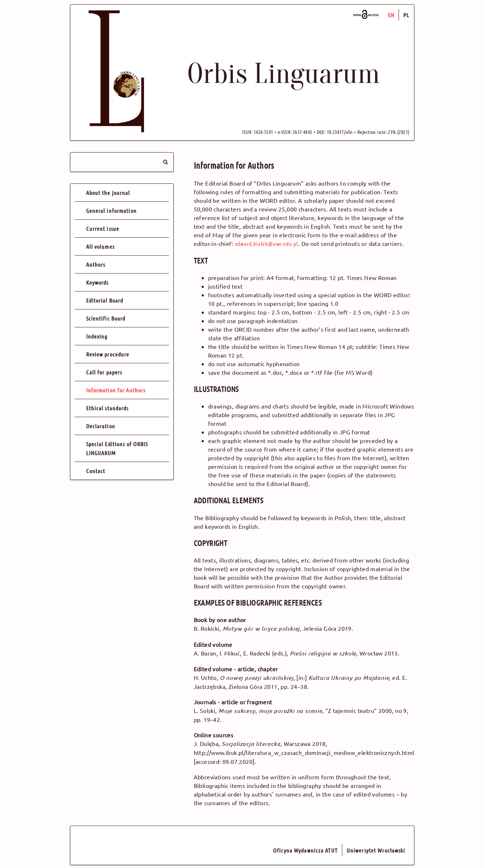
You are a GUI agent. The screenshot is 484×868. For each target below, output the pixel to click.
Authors (96, 264)
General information (111, 211)
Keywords (97, 282)
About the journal (108, 193)
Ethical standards (107, 408)
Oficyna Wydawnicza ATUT (305, 850)
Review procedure (108, 354)
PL (406, 15)
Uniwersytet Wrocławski (376, 850)
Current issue (103, 228)
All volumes (100, 246)
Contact (96, 471)
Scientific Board (106, 318)
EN (391, 15)
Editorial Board (105, 300)
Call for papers (104, 372)
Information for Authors (116, 390)
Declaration (101, 426)
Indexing (97, 336)
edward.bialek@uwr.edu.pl (267, 244)
